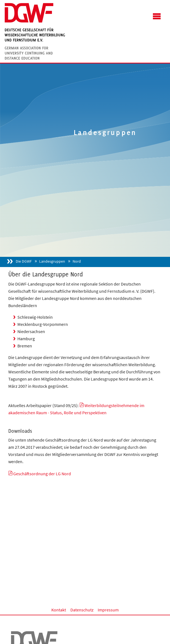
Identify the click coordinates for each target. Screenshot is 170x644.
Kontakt (59, 610)
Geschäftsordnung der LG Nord (42, 474)
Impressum (108, 610)
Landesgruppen (52, 261)
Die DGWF (24, 261)
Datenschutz (82, 610)
